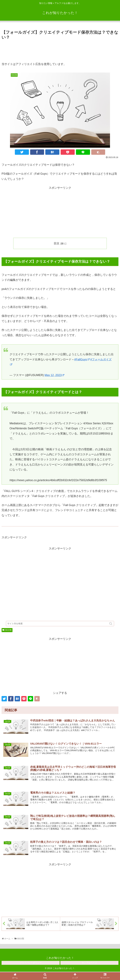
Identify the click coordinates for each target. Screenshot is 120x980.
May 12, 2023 (54, 375)
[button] (111, 627)
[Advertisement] (60, 49)
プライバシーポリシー (31, 963)
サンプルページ (89, 963)
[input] (60, 627)
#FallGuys (82, 359)
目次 (57, 243)
